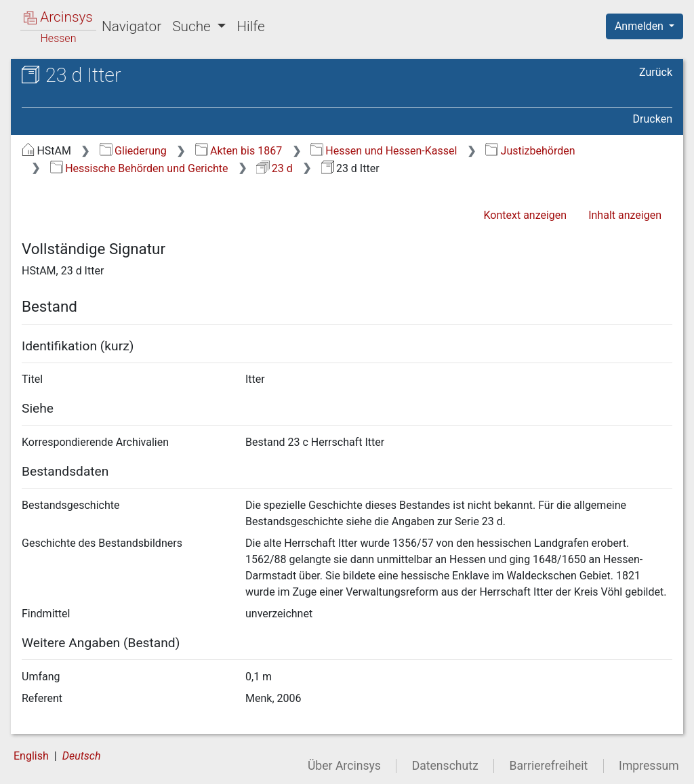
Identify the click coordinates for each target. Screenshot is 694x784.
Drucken (653, 119)
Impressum (649, 766)
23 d (274, 168)
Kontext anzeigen (525, 215)
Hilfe (250, 26)
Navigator (131, 26)
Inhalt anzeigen (625, 215)
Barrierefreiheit (549, 766)
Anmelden (640, 26)
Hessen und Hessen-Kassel (384, 151)
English (31, 756)
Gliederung (133, 151)
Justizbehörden (530, 151)
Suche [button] (193, 26)
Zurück (656, 72)
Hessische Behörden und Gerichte (139, 168)
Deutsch (82, 756)
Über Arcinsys (344, 766)
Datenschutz (445, 766)
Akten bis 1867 (239, 151)
